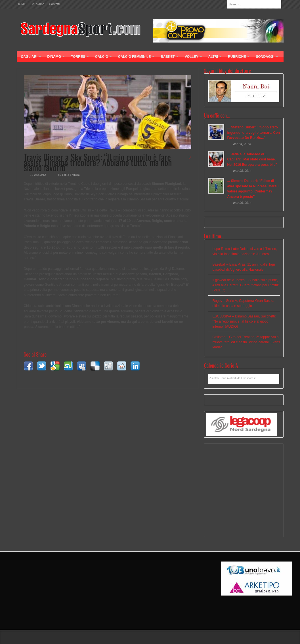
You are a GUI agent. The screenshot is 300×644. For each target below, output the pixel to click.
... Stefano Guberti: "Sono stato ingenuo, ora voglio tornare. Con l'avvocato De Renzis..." (254, 133)
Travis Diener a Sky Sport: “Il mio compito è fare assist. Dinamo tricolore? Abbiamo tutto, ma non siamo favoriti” (98, 162)
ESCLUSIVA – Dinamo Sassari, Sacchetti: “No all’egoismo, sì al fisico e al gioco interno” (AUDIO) (244, 321)
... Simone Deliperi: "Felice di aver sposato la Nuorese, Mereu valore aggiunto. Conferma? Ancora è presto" (253, 189)
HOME (21, 4)
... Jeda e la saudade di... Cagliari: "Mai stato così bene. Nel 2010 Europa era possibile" (252, 159)
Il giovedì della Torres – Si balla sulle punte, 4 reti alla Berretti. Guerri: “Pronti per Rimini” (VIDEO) (246, 285)
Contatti (54, 4)
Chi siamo (38, 4)
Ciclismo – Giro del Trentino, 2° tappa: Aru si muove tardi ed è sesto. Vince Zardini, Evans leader (246, 342)
